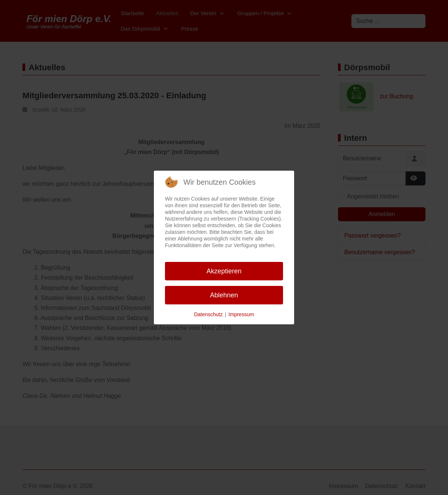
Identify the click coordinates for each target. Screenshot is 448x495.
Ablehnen (224, 295)
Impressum (241, 314)
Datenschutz (209, 314)
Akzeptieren (224, 271)
